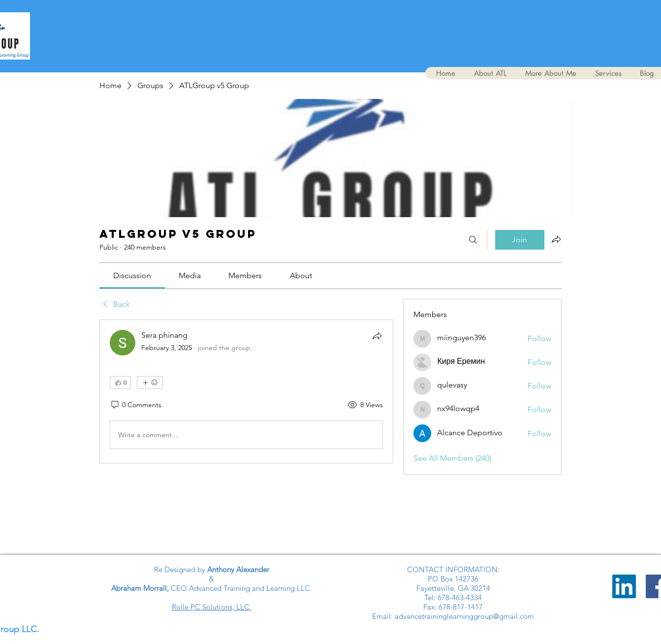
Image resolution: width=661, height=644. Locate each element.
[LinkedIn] (624, 586)
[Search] (473, 240)
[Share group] (556, 239)
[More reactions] (150, 383)
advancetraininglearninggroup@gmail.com (464, 616)
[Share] (377, 336)
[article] (247, 391)
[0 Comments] (136, 405)
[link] (132, 275)
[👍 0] (120, 383)
